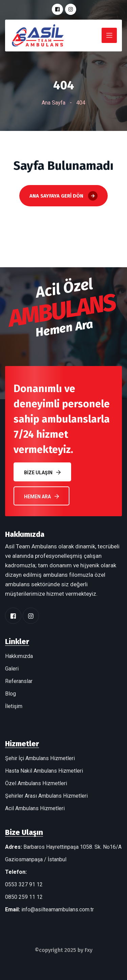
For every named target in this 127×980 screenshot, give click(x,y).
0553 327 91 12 (24, 884)
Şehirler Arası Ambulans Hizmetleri (46, 796)
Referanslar (19, 681)
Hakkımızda (19, 656)
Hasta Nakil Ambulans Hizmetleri (44, 771)
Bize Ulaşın (42, 472)
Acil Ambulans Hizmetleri (35, 808)
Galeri (12, 669)
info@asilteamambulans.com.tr (58, 909)
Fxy (89, 950)
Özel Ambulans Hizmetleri (36, 783)
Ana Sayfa (54, 103)
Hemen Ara (41, 496)
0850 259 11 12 (24, 897)
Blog (10, 694)
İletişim (14, 706)
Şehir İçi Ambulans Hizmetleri (40, 758)
